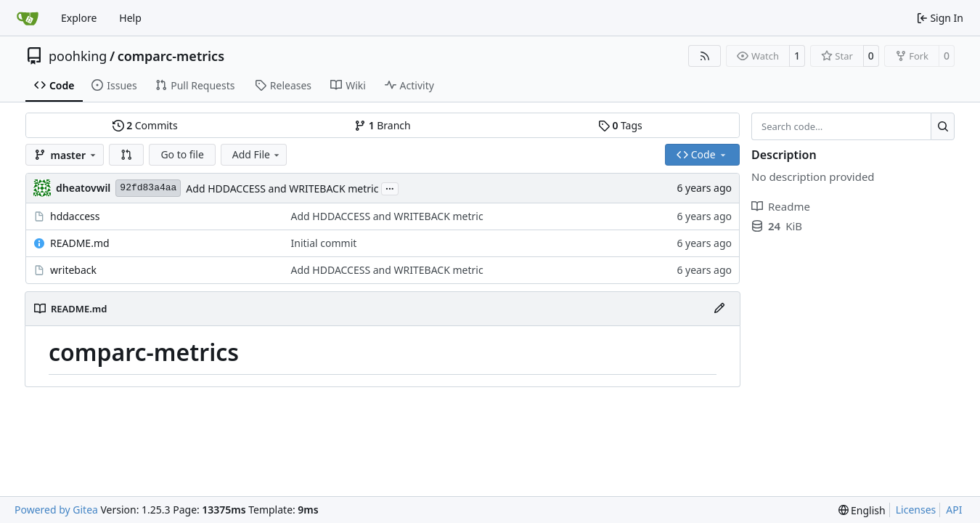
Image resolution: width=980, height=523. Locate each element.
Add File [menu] (257, 154)
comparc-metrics (171, 56)
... (390, 187)
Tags (620, 125)
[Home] (28, 18)
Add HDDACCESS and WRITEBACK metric (282, 188)
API (954, 510)
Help (130, 18)
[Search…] (943, 126)
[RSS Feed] (705, 56)
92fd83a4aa (148, 188)
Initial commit (324, 243)
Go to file (182, 154)
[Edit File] (719, 309)
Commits (145, 125)
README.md (80, 243)
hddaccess (75, 216)
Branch (383, 125)
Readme (781, 206)
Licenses (916, 510)
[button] (126, 155)
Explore (79, 18)
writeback (73, 270)
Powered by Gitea (56, 510)
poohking (78, 56)
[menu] (862, 510)
